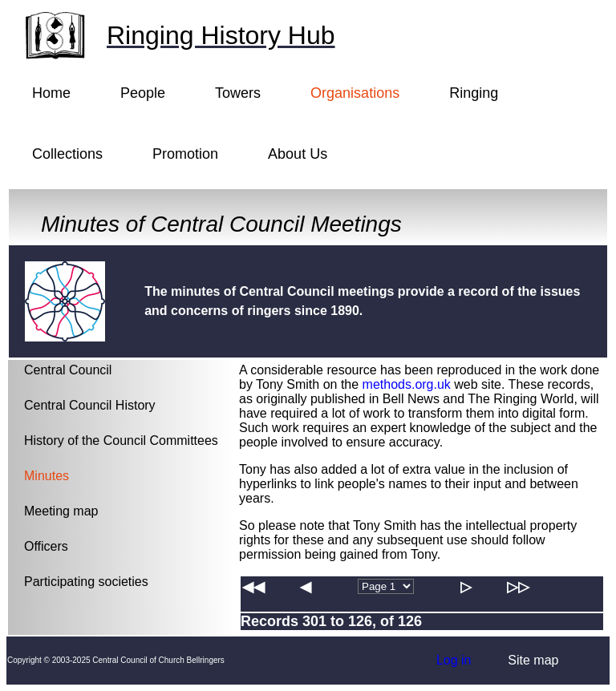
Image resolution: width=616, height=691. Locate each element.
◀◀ (253, 587)
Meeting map (61, 511)
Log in (454, 660)
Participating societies (86, 582)
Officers (46, 546)
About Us (298, 154)
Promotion (185, 154)
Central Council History (90, 405)
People (143, 93)
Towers (238, 93)
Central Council (68, 370)
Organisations (355, 93)
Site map (533, 660)
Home (51, 93)
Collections (67, 154)
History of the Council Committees (121, 440)
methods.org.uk (407, 384)
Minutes (47, 476)
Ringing (474, 93)
